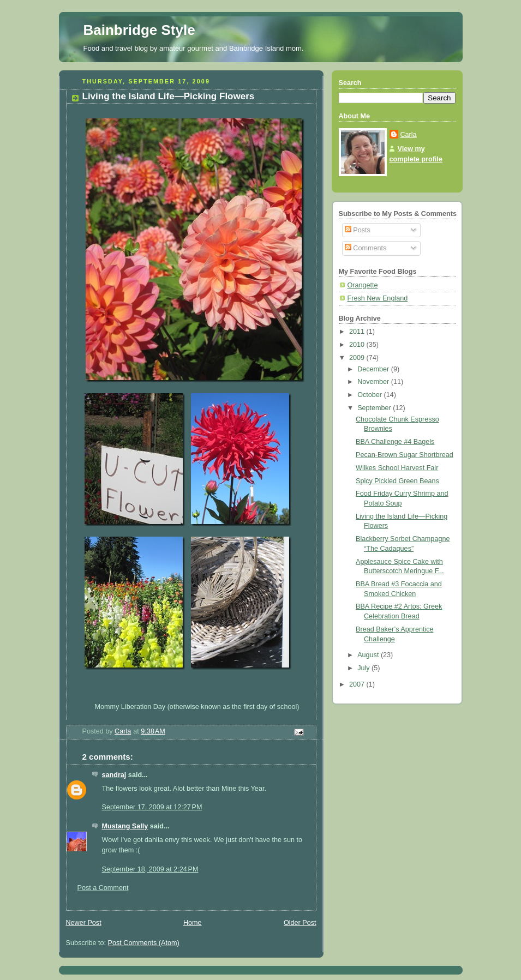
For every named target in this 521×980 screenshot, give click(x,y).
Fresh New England (378, 298)
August (369, 655)
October (370, 395)
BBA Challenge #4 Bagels (395, 442)
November (374, 382)
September (375, 408)
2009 (358, 358)
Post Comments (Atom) (144, 943)
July (364, 668)
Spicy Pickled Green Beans (397, 481)
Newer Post (84, 923)
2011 (358, 332)
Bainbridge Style (139, 30)
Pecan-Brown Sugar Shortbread (405, 455)
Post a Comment (103, 888)
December (374, 369)
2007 (358, 684)
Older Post (300, 923)
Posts (358, 230)
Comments (366, 248)
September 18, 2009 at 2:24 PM (150, 869)
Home (193, 923)
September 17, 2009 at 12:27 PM (152, 807)
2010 (358, 345)
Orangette (363, 285)
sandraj (114, 775)
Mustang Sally (125, 826)
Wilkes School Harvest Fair (397, 468)
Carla (409, 135)
